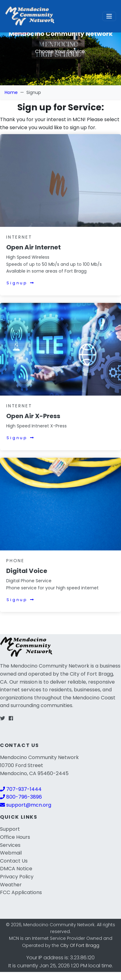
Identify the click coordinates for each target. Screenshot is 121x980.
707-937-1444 (21, 789)
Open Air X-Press (33, 416)
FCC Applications (21, 892)
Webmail (11, 853)
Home (11, 92)
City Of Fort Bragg (80, 945)
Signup (21, 283)
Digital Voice (27, 571)
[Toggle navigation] (109, 16)
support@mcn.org (26, 805)
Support (10, 829)
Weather (11, 885)
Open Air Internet (34, 247)
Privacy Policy (17, 877)
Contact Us (14, 861)
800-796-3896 (21, 797)
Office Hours (15, 837)
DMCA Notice (16, 869)
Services (10, 845)
